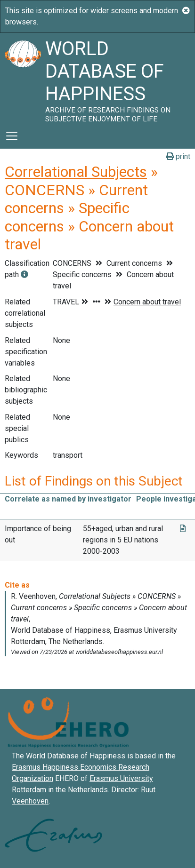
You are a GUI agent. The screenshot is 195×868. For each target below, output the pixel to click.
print (178, 156)
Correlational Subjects (76, 172)
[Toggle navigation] (12, 136)
